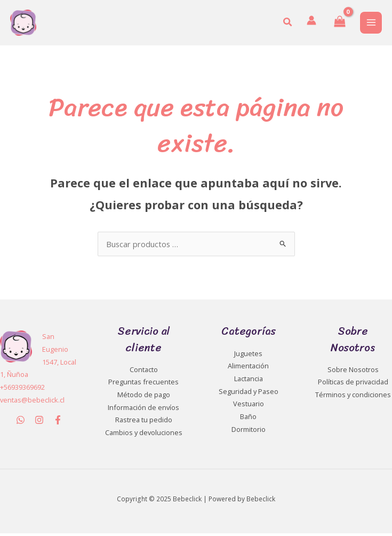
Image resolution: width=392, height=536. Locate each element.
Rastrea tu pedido (144, 422)
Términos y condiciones (353, 397)
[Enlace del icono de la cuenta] (311, 22)
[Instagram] (39, 423)
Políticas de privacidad (353, 384)
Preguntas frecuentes (143, 384)
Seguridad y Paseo (249, 394)
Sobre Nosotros (353, 372)
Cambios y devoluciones (144, 435)
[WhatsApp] (21, 423)
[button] (288, 24)
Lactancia (249, 381)
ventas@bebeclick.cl (32, 403)
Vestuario (249, 406)
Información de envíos (143, 410)
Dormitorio (249, 432)
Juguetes (248, 356)
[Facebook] (58, 423)
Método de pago (144, 397)
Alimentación (248, 368)
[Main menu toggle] (371, 24)
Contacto (144, 372)
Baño (248, 419)
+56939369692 (22, 390)
